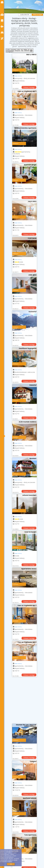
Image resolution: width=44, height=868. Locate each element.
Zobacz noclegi (29, 87)
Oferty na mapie (37, 15)
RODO (10, 861)
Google (8, 851)
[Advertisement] (22, 701)
